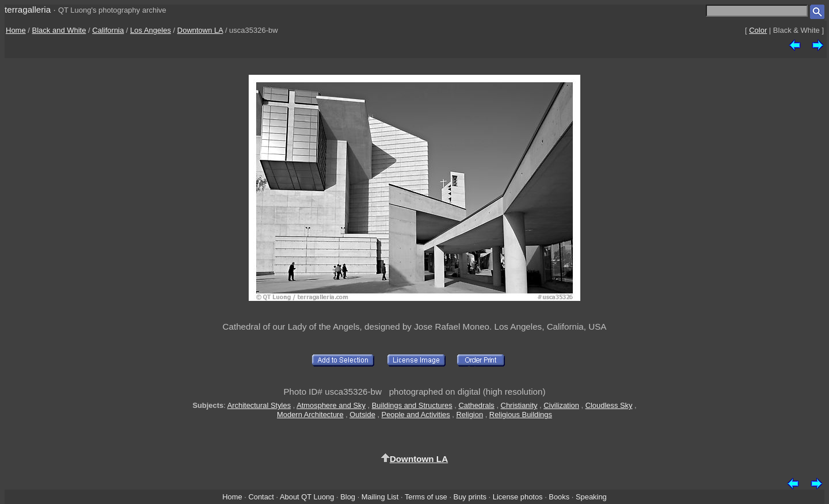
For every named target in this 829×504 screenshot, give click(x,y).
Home (16, 30)
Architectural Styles (259, 405)
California (108, 30)
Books (559, 497)
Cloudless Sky (609, 405)
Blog (348, 497)
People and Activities (416, 415)
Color (758, 30)
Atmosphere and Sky (331, 405)
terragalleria (28, 9)
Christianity (519, 405)
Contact (261, 497)
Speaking (591, 497)
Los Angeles (151, 30)
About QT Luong (307, 497)
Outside (362, 415)
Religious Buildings (521, 415)
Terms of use (426, 497)
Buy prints (470, 497)
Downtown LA (200, 30)
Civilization (561, 405)
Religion (469, 415)
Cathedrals (476, 405)
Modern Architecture (310, 415)
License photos (518, 497)
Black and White (59, 30)
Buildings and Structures (412, 405)
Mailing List (380, 497)
